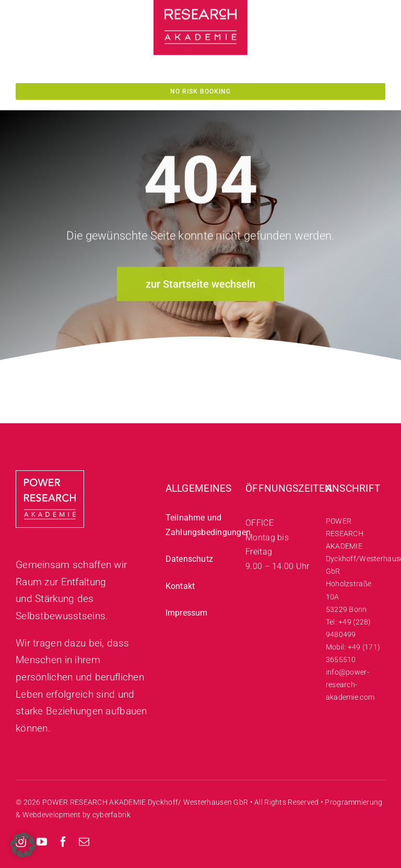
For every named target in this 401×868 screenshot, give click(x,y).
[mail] (84, 842)
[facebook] (63, 842)
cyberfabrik (111, 815)
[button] (23, 845)
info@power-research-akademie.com (350, 685)
